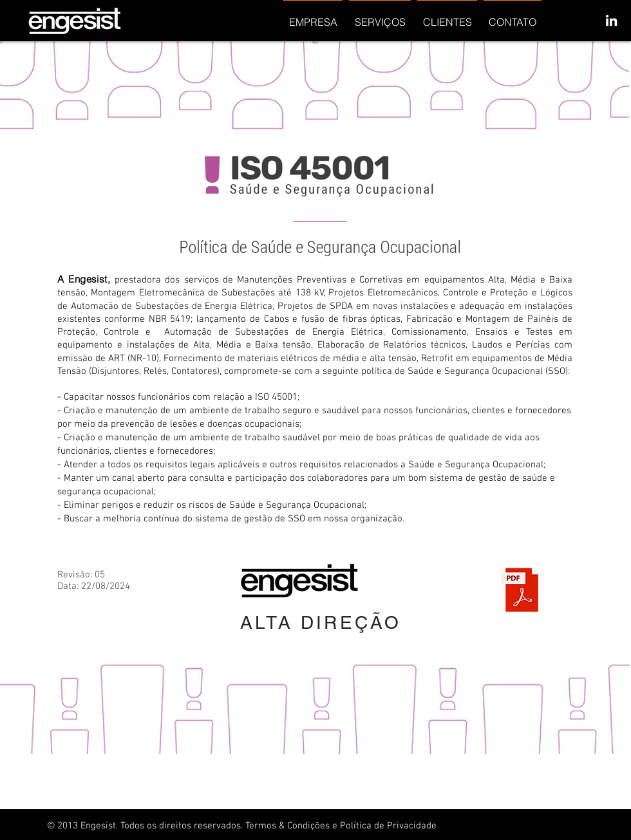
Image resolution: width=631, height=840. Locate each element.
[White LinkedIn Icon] (611, 20)
